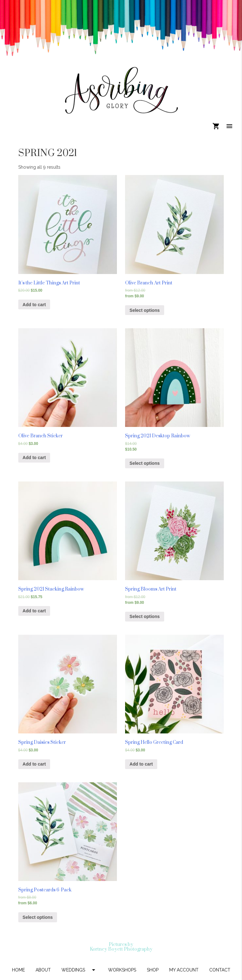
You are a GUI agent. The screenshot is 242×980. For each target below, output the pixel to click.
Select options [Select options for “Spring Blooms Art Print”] (145, 616)
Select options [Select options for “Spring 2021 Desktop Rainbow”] (145, 463)
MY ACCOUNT (184, 970)
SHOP (153, 970)
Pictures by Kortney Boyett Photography (121, 947)
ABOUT (43, 970)
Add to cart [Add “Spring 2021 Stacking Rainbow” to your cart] (34, 611)
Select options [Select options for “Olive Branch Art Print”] (145, 310)
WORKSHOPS (122, 970)
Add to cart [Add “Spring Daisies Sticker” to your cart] (34, 764)
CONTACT (220, 970)
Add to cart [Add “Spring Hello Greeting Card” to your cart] (141, 764)
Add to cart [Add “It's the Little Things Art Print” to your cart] (34, 305)
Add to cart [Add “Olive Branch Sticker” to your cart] (34, 458)
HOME (18, 970)
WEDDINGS (79, 970)
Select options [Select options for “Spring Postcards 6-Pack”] (38, 917)
